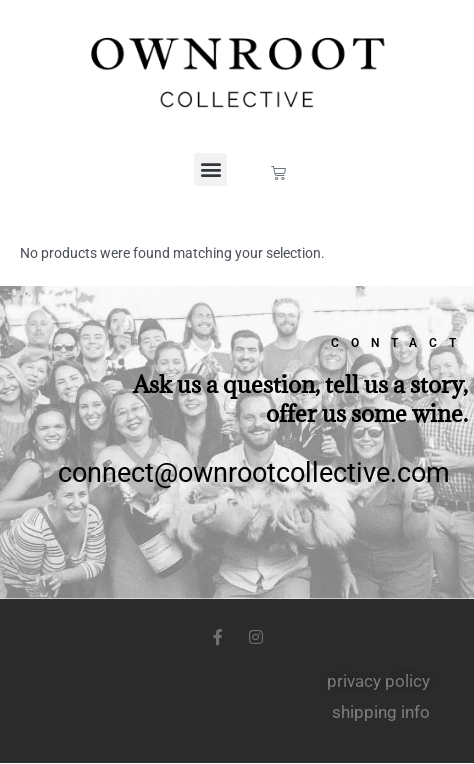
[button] (210, 169)
